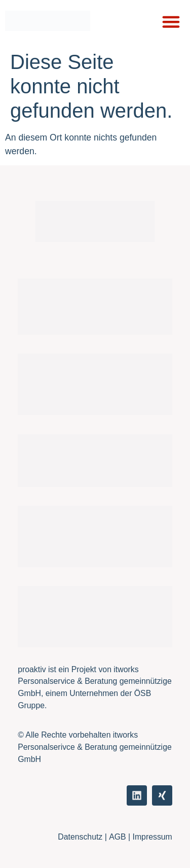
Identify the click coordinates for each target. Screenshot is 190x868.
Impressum (153, 837)
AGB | (121, 837)
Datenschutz (80, 837)
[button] (171, 22)
